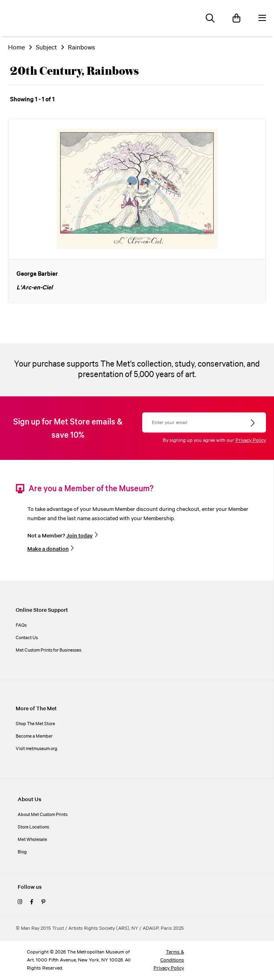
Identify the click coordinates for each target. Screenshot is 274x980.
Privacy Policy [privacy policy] (169, 968)
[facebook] (32, 902)
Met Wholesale (32, 840)
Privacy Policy (251, 440)
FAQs (21, 625)
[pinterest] (43, 902)
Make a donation (48, 549)
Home (16, 48)
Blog (22, 852)
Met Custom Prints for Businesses (48, 650)
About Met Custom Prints (43, 815)
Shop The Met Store (35, 724)
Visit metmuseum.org (37, 749)
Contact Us (27, 638)
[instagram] (20, 902)
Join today (80, 536)
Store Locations (33, 827)
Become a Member (34, 736)
